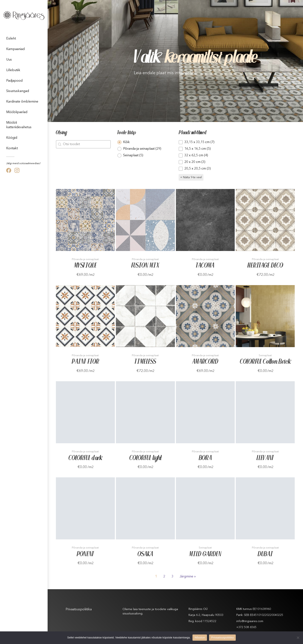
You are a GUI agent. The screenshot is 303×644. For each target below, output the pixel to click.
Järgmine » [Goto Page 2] (188, 577)
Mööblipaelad (17, 112)
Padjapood (14, 81)
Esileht (11, 39)
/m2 (92, 275)
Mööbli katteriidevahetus (19, 125)
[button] (145, 142)
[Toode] (85, 220)
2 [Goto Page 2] (164, 577)
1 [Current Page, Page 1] (156, 577)
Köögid (12, 138)
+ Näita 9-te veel (191, 177)
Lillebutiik (13, 70)
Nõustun (200, 637)
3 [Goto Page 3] (173, 577)
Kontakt (12, 148)
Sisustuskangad (18, 91)
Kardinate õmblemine (22, 102)
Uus (9, 60)
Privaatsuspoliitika (79, 609)
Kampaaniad (15, 49)
